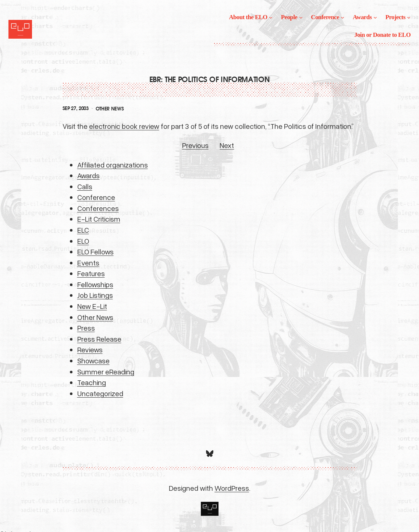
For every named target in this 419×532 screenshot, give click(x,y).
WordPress (232, 488)
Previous (195, 145)
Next (227, 145)
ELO (83, 241)
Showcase (93, 360)
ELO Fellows (95, 251)
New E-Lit (92, 306)
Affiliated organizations (113, 165)
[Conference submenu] (342, 17)
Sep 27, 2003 (76, 108)
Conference (96, 197)
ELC (83, 230)
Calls (85, 186)
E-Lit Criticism (99, 219)
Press (86, 328)
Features (91, 273)
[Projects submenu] (409, 17)
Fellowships (95, 284)
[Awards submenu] (375, 17)
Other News (110, 109)
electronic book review (124, 126)
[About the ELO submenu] (271, 17)
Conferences (98, 208)
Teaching (92, 382)
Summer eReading (106, 371)
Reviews (90, 349)
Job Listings (95, 295)
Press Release (99, 339)
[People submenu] (301, 17)
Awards (88, 175)
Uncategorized (100, 393)
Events (88, 263)
